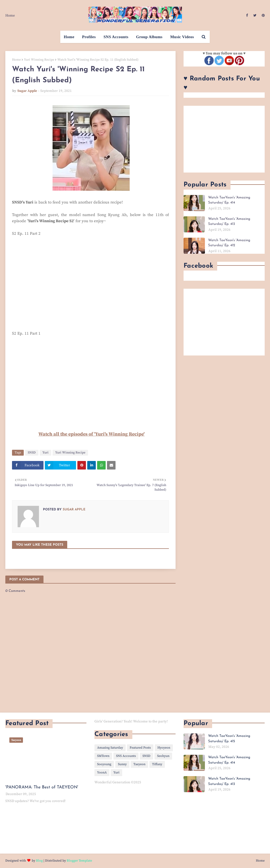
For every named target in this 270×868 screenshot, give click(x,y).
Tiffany (157, 764)
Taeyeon (139, 764)
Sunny (122, 764)
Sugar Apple (27, 91)
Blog (39, 861)
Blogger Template (79, 861)
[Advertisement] (224, 139)
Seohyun (163, 756)
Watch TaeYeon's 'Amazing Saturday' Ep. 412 (229, 243)
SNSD (32, 453)
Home (10, 15)
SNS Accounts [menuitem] (116, 37)
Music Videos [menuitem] (182, 37)
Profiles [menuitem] (89, 37)
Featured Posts (140, 748)
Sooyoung (104, 764)
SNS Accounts (126, 756)
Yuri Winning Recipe (39, 60)
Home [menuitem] (69, 37)
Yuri (45, 453)
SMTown (103, 756)
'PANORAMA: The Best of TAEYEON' (42, 787)
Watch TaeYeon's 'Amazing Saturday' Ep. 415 (229, 739)
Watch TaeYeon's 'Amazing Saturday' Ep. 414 (229, 200)
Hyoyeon (164, 748)
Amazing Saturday (110, 748)
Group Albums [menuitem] (149, 37)
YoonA (102, 773)
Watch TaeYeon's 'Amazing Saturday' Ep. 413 (229, 222)
